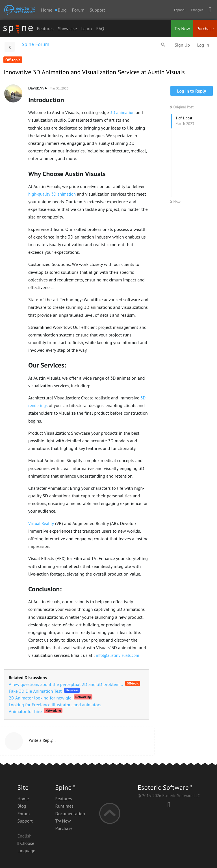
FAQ (100, 29)
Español (180, 10)
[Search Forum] (163, 45)
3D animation (122, 112)
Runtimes (64, 806)
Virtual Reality (41, 523)
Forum (78, 10)
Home (47, 10)
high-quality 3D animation (52, 194)
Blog (22, 806)
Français (197, 10)
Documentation (70, 814)
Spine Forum (35, 44)
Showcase (67, 29)
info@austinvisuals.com (118, 655)
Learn (87, 29)
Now (175, 202)
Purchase (205, 29)
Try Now (182, 29)
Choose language (26, 847)
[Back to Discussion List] (10, 47)
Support (97, 10)
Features (45, 29)
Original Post (182, 107)
